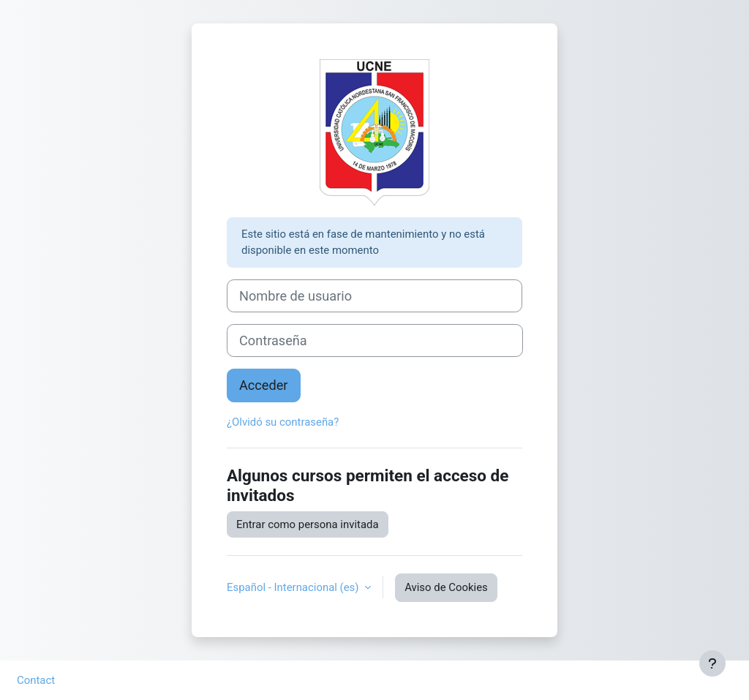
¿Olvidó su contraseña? (283, 422)
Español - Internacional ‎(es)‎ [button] (294, 587)
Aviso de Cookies (446, 587)
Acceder (264, 385)
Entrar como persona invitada (308, 524)
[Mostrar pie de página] (712, 663)
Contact (36, 680)
